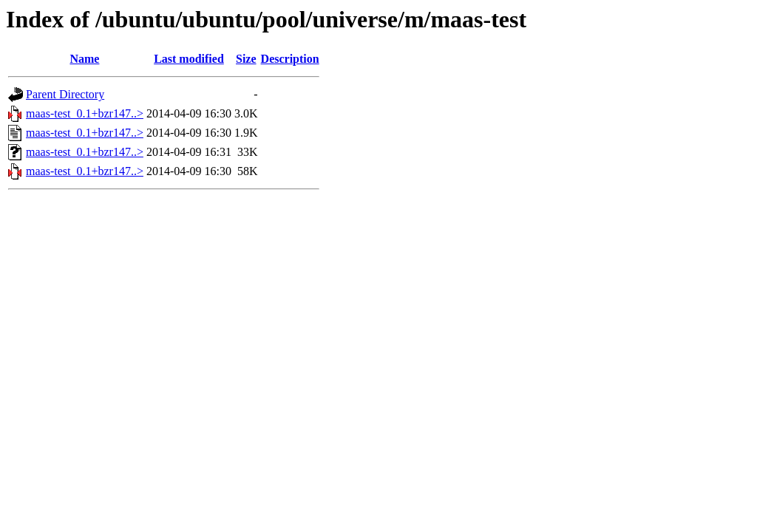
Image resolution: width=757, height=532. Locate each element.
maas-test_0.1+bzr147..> (85, 113)
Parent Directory (65, 94)
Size (246, 59)
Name (84, 59)
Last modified (189, 59)
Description (290, 59)
